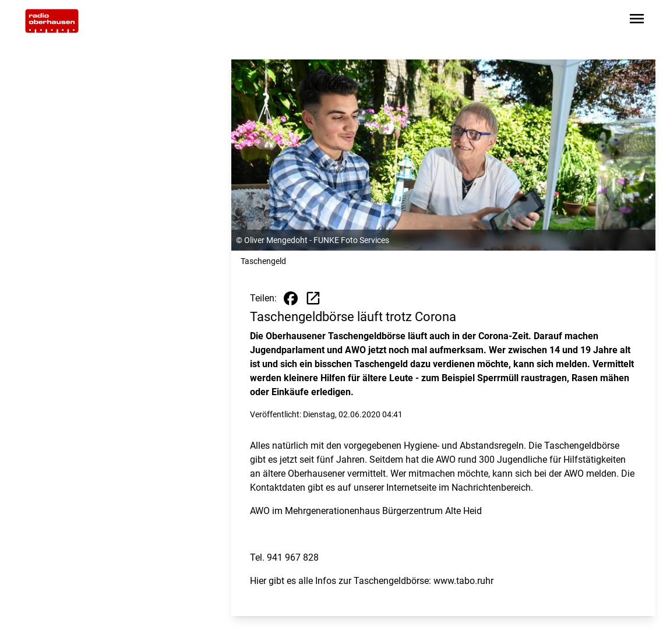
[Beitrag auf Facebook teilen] (291, 298)
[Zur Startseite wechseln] (52, 21)
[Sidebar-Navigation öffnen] (637, 21)
